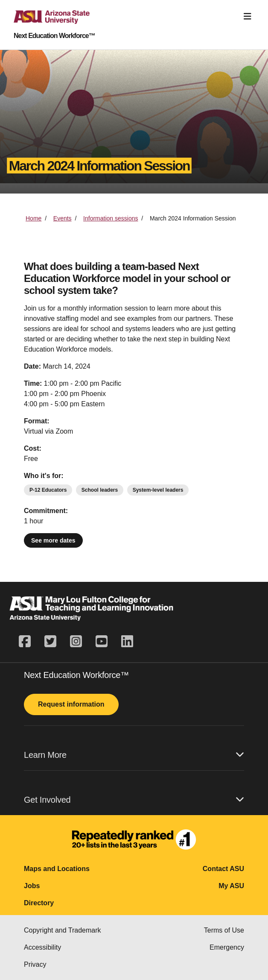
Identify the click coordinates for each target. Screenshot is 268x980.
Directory (39, 903)
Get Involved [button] (134, 800)
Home (33, 218)
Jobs (32, 886)
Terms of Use (224, 930)
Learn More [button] (134, 755)
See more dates (53, 540)
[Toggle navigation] (248, 16)
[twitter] (50, 642)
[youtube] (102, 642)
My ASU (231, 886)
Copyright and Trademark (63, 930)
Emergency (227, 947)
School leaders (100, 490)
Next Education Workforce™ (54, 36)
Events (63, 218)
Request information (71, 704)
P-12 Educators (48, 490)
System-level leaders (158, 490)
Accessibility (42, 947)
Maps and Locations (57, 869)
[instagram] (76, 642)
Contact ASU (223, 869)
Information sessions (111, 218)
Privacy (35, 964)
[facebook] (28, 642)
